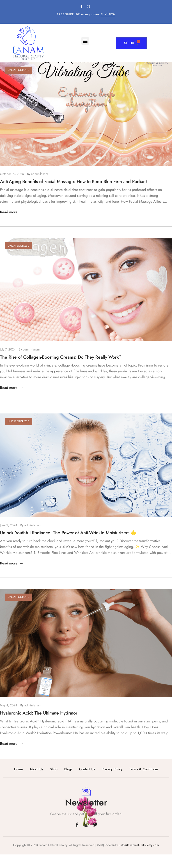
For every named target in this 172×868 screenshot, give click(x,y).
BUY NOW (108, 15)
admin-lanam (40, 174)
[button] (85, 41)
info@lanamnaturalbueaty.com (139, 845)
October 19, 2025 (12, 174)
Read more (12, 212)
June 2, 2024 (9, 525)
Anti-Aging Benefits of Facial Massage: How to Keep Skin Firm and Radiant (73, 182)
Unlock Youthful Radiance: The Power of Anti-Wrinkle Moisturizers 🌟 (68, 533)
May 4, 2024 (9, 705)
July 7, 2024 (8, 349)
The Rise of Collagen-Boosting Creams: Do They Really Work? (61, 357)
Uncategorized (19, 70)
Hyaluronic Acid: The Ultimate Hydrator (39, 713)
